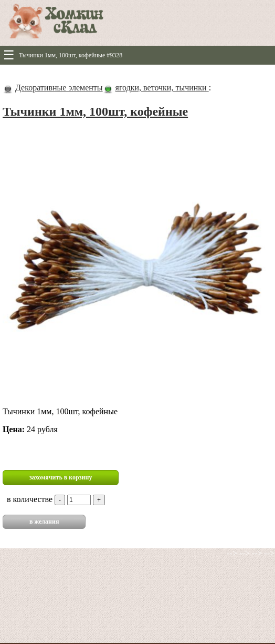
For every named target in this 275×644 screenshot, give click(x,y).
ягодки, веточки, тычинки (162, 88)
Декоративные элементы (59, 88)
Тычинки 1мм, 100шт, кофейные (95, 111)
